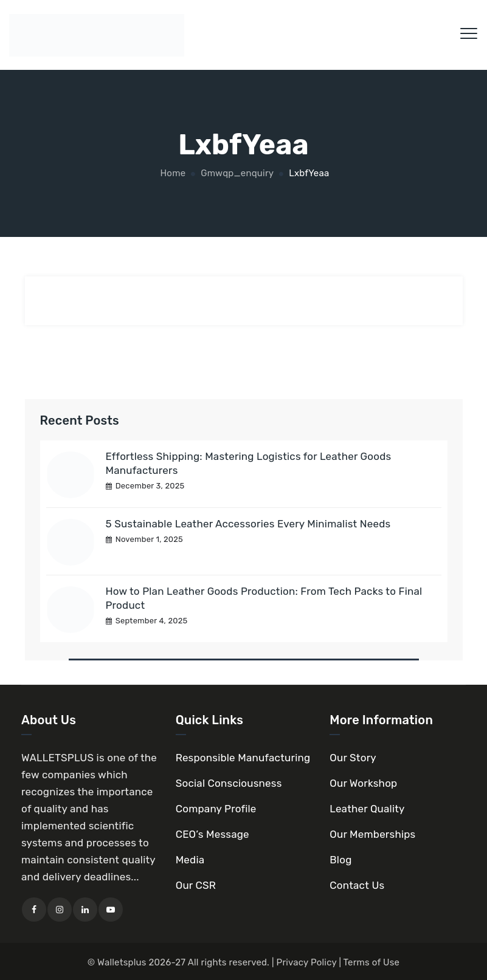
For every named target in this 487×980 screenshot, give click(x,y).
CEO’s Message (212, 834)
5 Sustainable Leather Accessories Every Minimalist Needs (248, 524)
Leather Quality (367, 809)
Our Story (353, 758)
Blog (340, 860)
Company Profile (216, 809)
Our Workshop (363, 783)
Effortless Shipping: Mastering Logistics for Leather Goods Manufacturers (249, 463)
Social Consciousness (229, 783)
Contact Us (357, 885)
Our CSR (196, 885)
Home (172, 173)
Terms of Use (372, 962)
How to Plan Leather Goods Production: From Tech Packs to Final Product (264, 598)
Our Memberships (372, 834)
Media (190, 860)
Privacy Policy (307, 962)
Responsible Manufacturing (243, 758)
